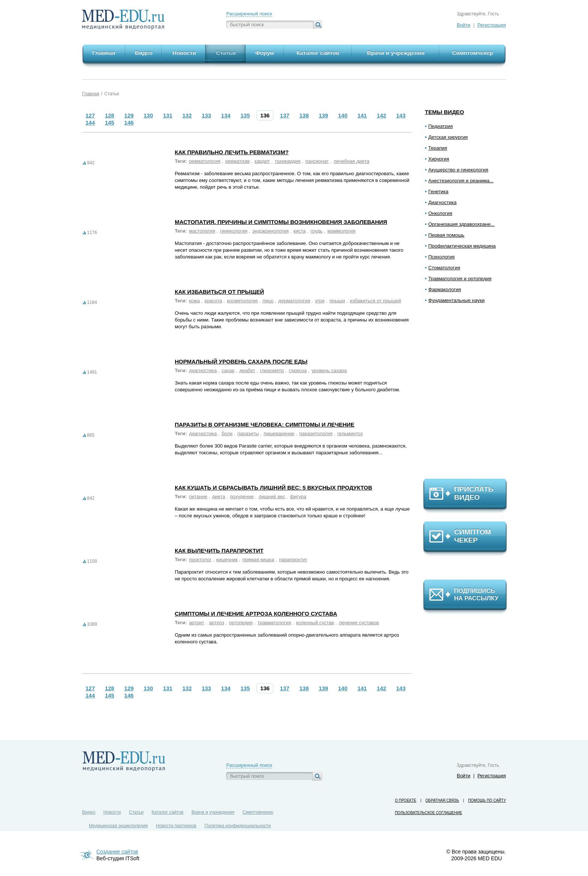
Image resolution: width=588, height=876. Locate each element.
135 (245, 115)
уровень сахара (329, 370)
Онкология (440, 213)
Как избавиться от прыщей (219, 292)
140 (343, 115)
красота (214, 301)
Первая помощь (446, 235)
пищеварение (279, 433)
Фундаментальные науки (456, 300)
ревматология (205, 161)
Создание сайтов (117, 852)
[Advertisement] (468, 394)
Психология (441, 257)
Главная (91, 94)
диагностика (203, 370)
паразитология (316, 433)
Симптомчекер (258, 812)
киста (300, 231)
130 (148, 115)
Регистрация (492, 25)
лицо (268, 301)
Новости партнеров (176, 826)
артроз (216, 623)
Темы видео (445, 112)
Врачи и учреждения (213, 812)
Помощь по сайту (487, 800)
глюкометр (272, 370)
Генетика (438, 192)
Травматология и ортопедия (460, 279)
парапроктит (293, 560)
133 (206, 115)
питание (198, 497)
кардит (262, 161)
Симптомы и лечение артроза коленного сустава (256, 614)
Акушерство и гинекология (458, 170)
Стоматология (444, 268)
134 (226, 115)
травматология (274, 623)
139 (323, 115)
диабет (247, 370)
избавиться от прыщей (376, 301)
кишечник (227, 560)
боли (227, 433)
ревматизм (238, 161)
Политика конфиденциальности (238, 826)
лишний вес (272, 497)
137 (285, 115)
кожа (194, 301)
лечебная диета (351, 161)
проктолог (200, 560)
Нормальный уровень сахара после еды (241, 361)
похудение (242, 497)
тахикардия (287, 161)
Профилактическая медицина (462, 246)
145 (110, 122)
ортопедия (241, 623)
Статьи (112, 94)
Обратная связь (442, 800)
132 (187, 115)
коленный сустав (315, 623)
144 (90, 122)
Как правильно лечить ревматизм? (232, 152)
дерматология (294, 301)
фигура (298, 497)
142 (382, 115)
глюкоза (298, 370)
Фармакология (445, 289)
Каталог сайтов (167, 812)
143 (401, 115)
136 (265, 115)
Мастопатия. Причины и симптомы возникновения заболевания (281, 222)
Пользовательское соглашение (428, 813)
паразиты (248, 433)
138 (304, 115)
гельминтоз (350, 433)
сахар (228, 370)
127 (90, 115)
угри (320, 301)
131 (168, 115)
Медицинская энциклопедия (118, 826)
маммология (341, 231)
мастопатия (202, 231)
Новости (112, 812)
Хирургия (439, 159)
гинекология (234, 231)
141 (362, 115)
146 (129, 122)
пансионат (317, 161)
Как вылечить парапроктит (219, 551)
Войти (463, 25)
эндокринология (271, 231)
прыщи (337, 301)
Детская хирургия (448, 137)
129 (129, 115)
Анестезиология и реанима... (461, 181)
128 (110, 115)
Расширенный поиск (249, 14)
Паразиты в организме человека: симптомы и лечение (265, 424)
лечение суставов (359, 623)
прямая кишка (258, 560)
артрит (197, 623)
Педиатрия (441, 126)
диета (219, 497)
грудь (316, 231)
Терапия (438, 148)
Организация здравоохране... (461, 224)
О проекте (406, 800)
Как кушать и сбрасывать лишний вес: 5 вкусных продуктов (274, 488)
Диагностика (442, 202)
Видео (89, 812)
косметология (242, 301)
